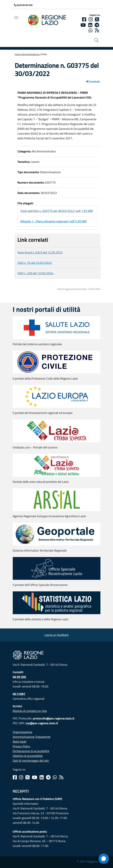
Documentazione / (31, 54)
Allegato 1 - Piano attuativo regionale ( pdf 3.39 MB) (54, 221)
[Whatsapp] (91, 30)
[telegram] (97, 25)
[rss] (97, 30)
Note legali (20, 742)
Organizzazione (23, 732)
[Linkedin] (90, 25)
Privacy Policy (22, 746)
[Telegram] (48, 777)
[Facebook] (84, 19)
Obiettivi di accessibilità (28, 756)
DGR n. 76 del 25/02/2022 (35, 263)
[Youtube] (83, 25)
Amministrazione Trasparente (32, 737)
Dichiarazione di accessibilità (31, 751)
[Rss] (61, 777)
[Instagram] (91, 19)
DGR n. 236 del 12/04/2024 (36, 273)
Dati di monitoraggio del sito (31, 761)
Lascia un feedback (56, 635)
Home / (19, 54)
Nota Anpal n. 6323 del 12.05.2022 (40, 252)
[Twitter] (97, 19)
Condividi (93, 81)
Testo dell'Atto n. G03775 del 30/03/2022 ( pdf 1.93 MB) (57, 211)
